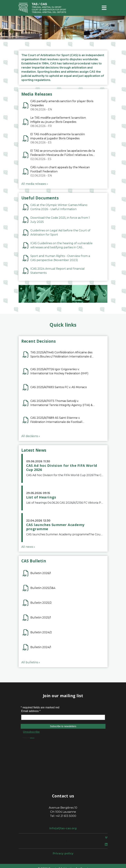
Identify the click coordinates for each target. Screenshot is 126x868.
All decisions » (31, 436)
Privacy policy (63, 853)
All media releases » (35, 184)
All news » (28, 547)
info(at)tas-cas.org (63, 828)
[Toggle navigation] (104, 8)
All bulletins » (31, 662)
